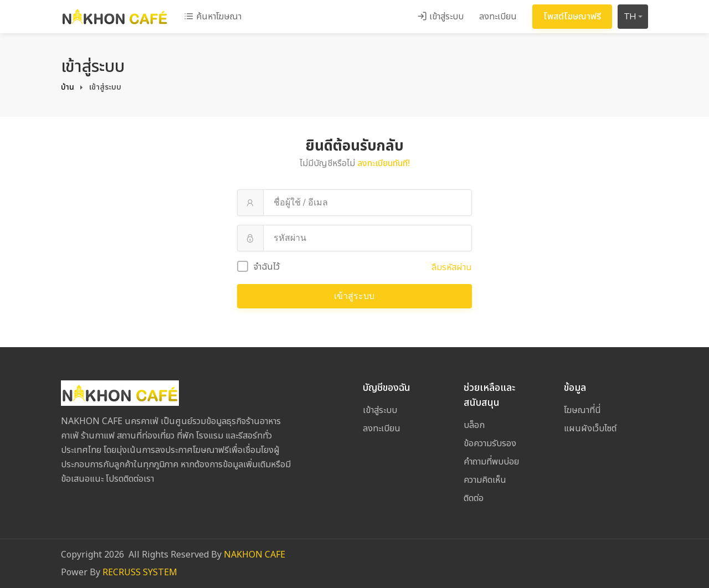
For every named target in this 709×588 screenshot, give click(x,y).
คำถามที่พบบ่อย (491, 462)
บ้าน (68, 87)
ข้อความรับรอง (490, 443)
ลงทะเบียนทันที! (384, 163)
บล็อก (474, 425)
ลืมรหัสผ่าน (452, 267)
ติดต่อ (474, 498)
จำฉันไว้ (258, 267)
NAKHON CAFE (255, 555)
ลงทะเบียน (498, 17)
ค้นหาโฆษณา (213, 17)
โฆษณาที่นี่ (582, 410)
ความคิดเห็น (485, 480)
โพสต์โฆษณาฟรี (572, 17)
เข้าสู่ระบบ (440, 17)
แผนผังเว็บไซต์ (590, 429)
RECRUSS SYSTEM (140, 572)
